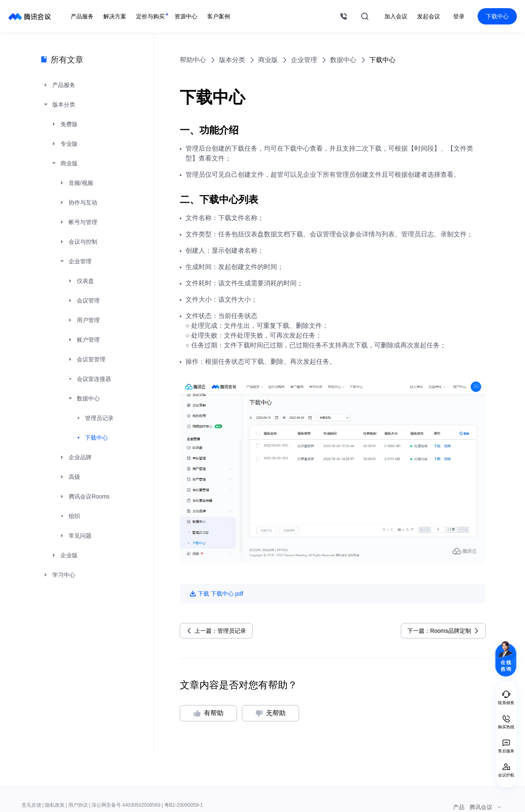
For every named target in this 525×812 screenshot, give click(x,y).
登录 (459, 16)
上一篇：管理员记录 (220, 631)
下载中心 (497, 16)
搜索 (365, 16)
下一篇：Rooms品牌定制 (439, 631)
